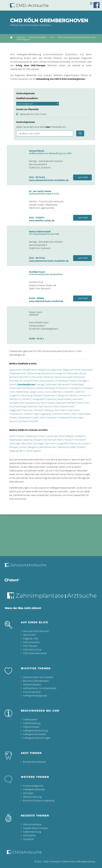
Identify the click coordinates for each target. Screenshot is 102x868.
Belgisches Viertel (72, 370)
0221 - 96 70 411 (37, 177)
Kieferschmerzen (31, 727)
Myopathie (28, 839)
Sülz (70, 410)
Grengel (40, 384)
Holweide (27, 388)
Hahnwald (51, 384)
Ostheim (72, 403)
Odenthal (28, 440)
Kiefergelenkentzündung (35, 730)
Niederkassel (15, 440)
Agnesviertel (15, 370)
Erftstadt (13, 447)
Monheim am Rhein (53, 440)
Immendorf (61, 388)
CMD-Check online (32, 649)
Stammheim (60, 410)
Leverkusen (53, 436)
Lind (46, 392)
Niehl (43, 403)
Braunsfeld (73, 373)
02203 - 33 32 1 (36, 338)
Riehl (56, 406)
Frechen (20, 436)
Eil (22, 381)
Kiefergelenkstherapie (34, 789)
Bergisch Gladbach (76, 436)
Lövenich (79, 392)
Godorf (13, 384)
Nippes (51, 403)
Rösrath (38, 440)
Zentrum (14, 421)
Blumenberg (34, 373)
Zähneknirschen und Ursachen (38, 677)
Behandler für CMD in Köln (33, 114)
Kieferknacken (30, 719)
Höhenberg (77, 384)
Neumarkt (77, 399)
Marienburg (26, 395)
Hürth (12, 436)
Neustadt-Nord (17, 403)
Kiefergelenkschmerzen (35, 734)
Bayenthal (57, 370)
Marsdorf (38, 395)
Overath (81, 447)
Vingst (36, 414)
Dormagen (39, 443)
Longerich (14, 395)
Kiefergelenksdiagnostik (35, 695)
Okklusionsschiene (32, 824)
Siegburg (14, 451)
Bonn (22, 451)
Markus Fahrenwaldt (40, 231)
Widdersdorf (65, 417)
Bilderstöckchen (18, 373)
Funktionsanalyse (32, 692)
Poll (87, 403)
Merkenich (85, 395)
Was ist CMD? (29, 635)
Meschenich (15, 399)
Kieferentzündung (32, 832)
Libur (40, 392)
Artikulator (28, 793)
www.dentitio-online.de (42, 220)
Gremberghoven (26, 384)
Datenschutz (68, 861)
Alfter (73, 447)
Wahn (74, 414)
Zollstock (24, 421)
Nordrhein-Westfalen (37, 37)
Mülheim (27, 399)
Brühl (62, 436)
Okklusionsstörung (32, 797)
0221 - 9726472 (37, 217)
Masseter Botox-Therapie (35, 828)
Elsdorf (28, 381)
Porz (11, 406)
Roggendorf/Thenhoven (21, 410)
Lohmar (23, 447)
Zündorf (34, 421)
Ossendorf (61, 403)
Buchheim (25, 377)
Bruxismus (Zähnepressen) (36, 681)
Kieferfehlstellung (32, 723)
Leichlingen (15, 443)
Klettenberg (22, 392)
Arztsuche (21, 37)
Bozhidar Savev (37, 272)
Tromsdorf (80, 440)
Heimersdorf (64, 384)
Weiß (36, 417)
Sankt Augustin (34, 451)
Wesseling (31, 436)
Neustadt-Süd (32, 403)
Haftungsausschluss (86, 861)
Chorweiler (37, 377)
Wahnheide (84, 414)
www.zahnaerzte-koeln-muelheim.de (49, 180)
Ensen (36, 381)
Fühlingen (82, 381)
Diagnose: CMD (31, 638)
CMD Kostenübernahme (35, 653)
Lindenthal (56, 392)
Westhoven (52, 417)
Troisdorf (69, 440)
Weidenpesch (25, 417)
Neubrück (51, 399)
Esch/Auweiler (47, 381)
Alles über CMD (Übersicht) (36, 631)
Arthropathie (29, 835)
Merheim (74, 395)
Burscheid (27, 443)
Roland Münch (37, 151)
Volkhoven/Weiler (61, 414)
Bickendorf (87, 370)
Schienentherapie (32, 684)
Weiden (13, 417)
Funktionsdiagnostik (33, 786)
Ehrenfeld (14, 381)
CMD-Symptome (31, 642)
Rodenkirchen (67, 406)
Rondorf (39, 410)
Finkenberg (61, 381)
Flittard (72, 381)
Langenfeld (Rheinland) (69, 443)
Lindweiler (68, 392)
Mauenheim (50, 395)
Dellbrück (49, 377)
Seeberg (49, 410)
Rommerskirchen (48, 447)
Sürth (76, 410)
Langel (33, 392)
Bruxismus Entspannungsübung (39, 800)
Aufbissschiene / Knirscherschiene (40, 688)
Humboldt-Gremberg (44, 388)
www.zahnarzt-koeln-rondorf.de (46, 301)
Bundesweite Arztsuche (34, 762)
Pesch (80, 403)
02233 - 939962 (37, 298)
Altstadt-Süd (44, 370)
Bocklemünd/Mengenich (54, 373)
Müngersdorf (39, 399)
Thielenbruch (16, 414)
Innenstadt (74, 388)
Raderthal (32, 406)
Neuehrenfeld (64, 399)
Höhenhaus (15, 388)
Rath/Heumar (45, 406)
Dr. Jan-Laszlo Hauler (40, 191)
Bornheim (51, 443)
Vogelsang (45, 414)
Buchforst (14, 377)
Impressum (55, 861)
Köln (52, 37)
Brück (83, 373)
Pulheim (41, 436)
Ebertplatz (79, 377)
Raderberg (20, 406)
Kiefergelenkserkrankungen (37, 738)
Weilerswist (63, 447)
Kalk (12, 392)
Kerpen (86, 443)
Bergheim (33, 447)
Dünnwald (67, 377)
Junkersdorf (87, 388)
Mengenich (63, 395)
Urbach (27, 414)
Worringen (78, 417)
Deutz (58, 377)
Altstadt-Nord (30, 370)
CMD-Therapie (30, 646)
